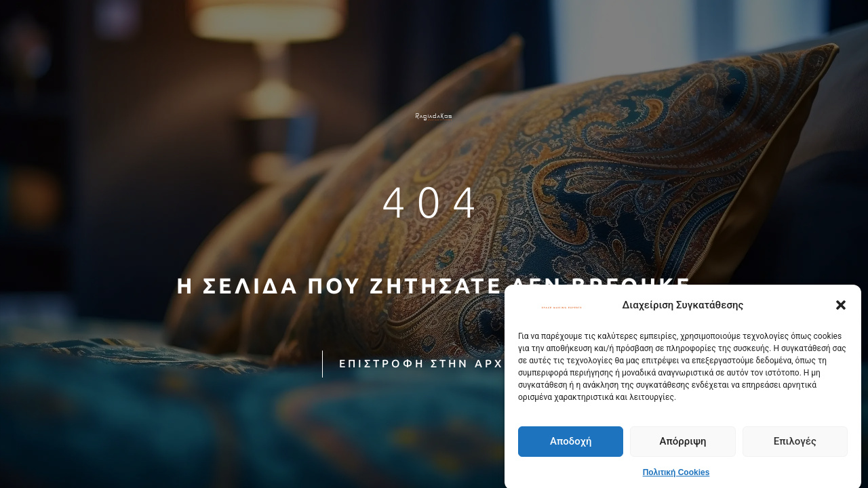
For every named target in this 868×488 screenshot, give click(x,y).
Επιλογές (795, 445)
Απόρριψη (683, 445)
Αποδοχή (571, 445)
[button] (841, 309)
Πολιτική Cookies (676, 476)
